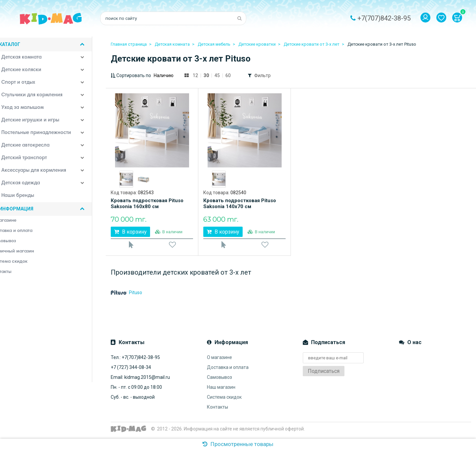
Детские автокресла (34, 148)
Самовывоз (219, 381)
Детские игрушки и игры (39, 122)
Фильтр (262, 75)
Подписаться (324, 374)
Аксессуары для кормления (42, 173)
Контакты (218, 410)
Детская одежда (29, 185)
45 (217, 75)
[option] (126, 179)
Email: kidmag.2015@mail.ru (140, 381)
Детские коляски (30, 72)
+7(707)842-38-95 (384, 18)
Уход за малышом (31, 110)
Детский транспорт (33, 160)
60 (228, 75)
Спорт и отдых (27, 85)
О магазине (219, 361)
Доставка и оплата (228, 371)
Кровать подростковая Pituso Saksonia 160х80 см (147, 203)
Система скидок (224, 400)
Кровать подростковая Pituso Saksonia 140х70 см (240, 203)
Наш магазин (221, 390)
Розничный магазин (26, 253)
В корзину (130, 232)
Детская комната (30, 60)
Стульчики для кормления (40, 97)
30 (206, 75)
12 (195, 75)
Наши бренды (26, 198)
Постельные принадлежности (45, 135)
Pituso (126, 296)
